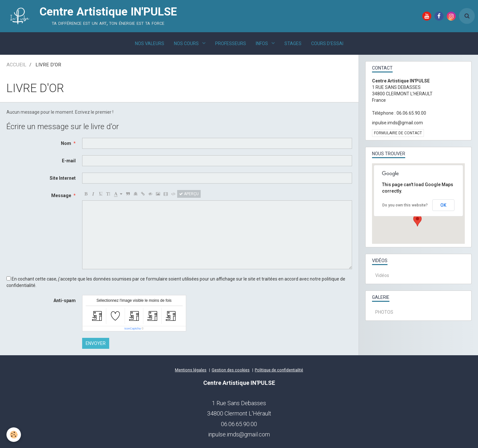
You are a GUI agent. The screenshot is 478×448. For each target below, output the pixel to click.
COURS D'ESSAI (327, 43)
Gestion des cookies (231, 370)
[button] (417, 220)
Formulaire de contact (398, 133)
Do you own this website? (405, 205)
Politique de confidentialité (279, 370)
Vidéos (382, 275)
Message (61, 195)
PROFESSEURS (231, 43)
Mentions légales (191, 370)
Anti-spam (65, 300)
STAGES (293, 43)
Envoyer (96, 343)
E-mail (69, 161)
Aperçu (189, 194)
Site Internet (63, 178)
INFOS (262, 43)
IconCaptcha (133, 329)
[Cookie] (14, 435)
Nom (66, 143)
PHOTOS (384, 312)
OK (443, 205)
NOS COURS (187, 43)
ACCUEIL (16, 65)
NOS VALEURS (150, 43)
